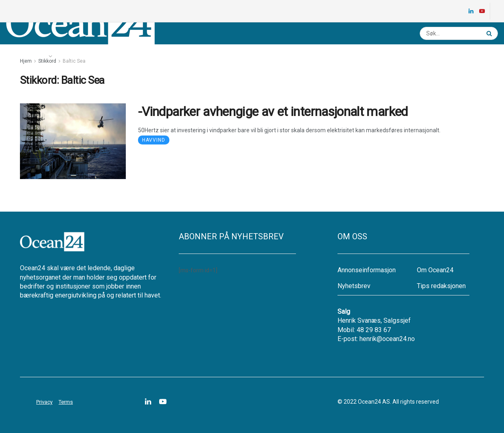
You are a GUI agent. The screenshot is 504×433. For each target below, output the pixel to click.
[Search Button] (490, 33)
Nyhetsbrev (184, 56)
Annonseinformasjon (367, 270)
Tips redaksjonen (441, 286)
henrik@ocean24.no (387, 339)
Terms (66, 402)
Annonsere (228, 56)
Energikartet (80, 56)
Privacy (44, 402)
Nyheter (29, 56)
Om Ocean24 (435, 270)
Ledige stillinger (133, 56)
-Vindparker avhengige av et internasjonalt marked (273, 112)
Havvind (154, 140)
